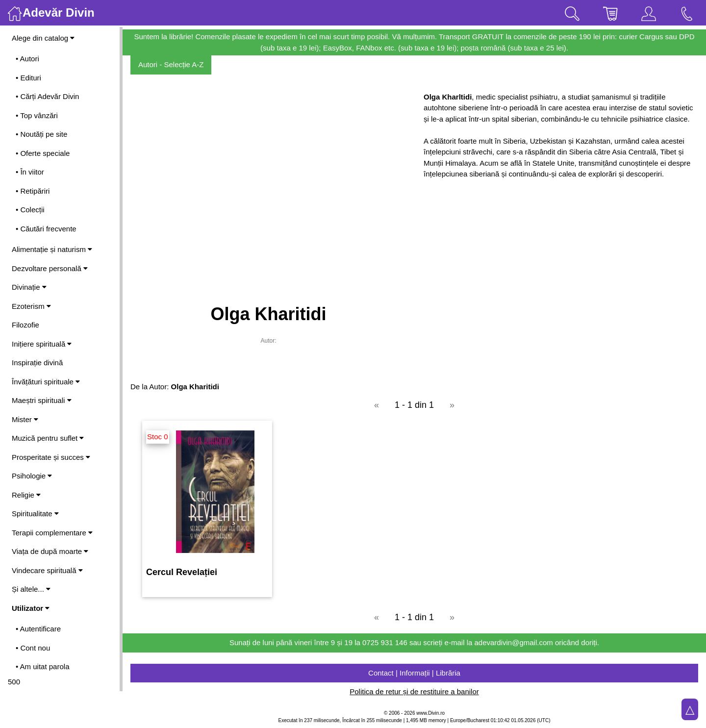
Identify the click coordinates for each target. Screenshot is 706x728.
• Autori (27, 59)
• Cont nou (33, 648)
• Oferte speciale (43, 153)
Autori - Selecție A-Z (171, 64)
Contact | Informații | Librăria (414, 673)
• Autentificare (38, 629)
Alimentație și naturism (52, 249)
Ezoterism (31, 306)
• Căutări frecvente (46, 229)
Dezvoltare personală (50, 268)
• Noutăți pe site (41, 134)
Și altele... (31, 589)
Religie (26, 495)
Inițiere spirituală (42, 344)
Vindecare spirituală (47, 570)
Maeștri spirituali (42, 400)
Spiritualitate (35, 514)
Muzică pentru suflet (48, 438)
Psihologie (32, 476)
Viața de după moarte (50, 551)
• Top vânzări (37, 115)
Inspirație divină (37, 363)
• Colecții (30, 210)
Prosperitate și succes (51, 457)
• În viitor (30, 172)
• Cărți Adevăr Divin (47, 96)
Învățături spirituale (46, 382)
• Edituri (28, 78)
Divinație (29, 287)
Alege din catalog (43, 38)
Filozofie (25, 325)
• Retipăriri (33, 191)
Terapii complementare (52, 533)
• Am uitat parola (42, 666)
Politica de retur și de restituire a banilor (414, 691)
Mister (25, 419)
